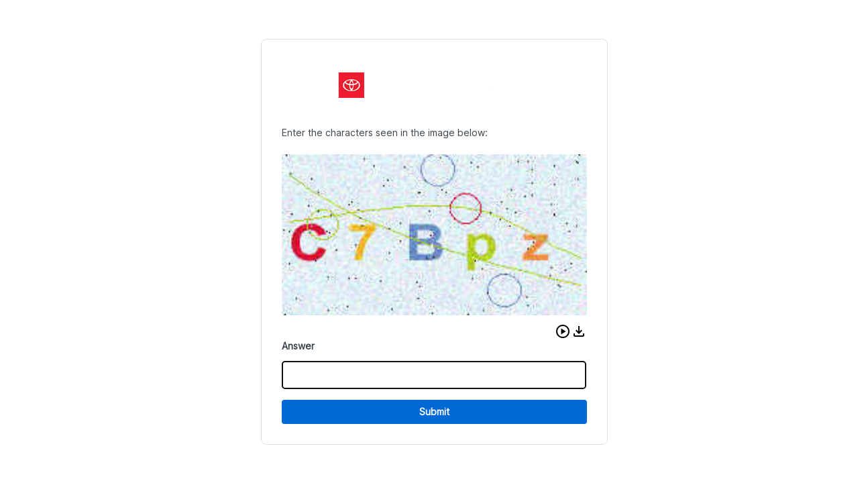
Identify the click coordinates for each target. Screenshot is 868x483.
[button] (563, 331)
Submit (434, 412)
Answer (298, 346)
